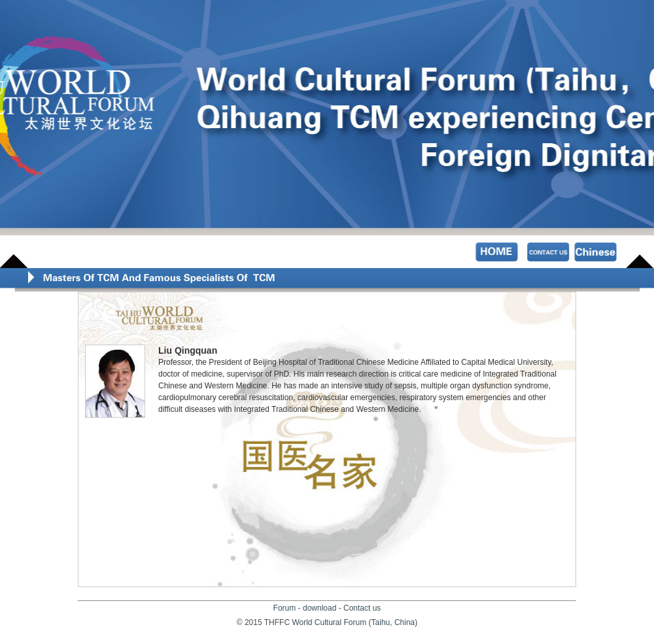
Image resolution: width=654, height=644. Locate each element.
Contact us (362, 608)
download (319, 608)
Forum (285, 608)
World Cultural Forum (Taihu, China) (354, 622)
